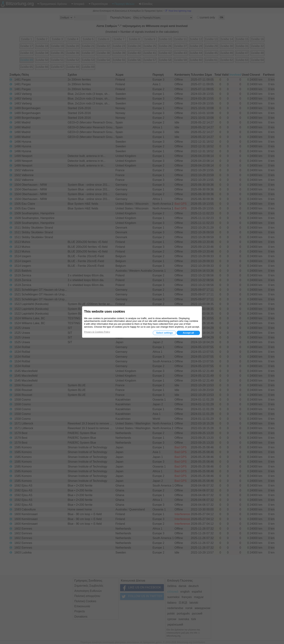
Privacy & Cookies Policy (97, 332)
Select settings (164, 333)
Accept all (188, 333)
